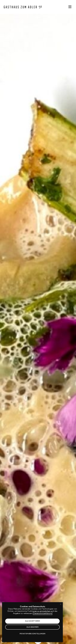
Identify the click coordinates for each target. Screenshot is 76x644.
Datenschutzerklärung (43, 613)
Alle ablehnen (32, 627)
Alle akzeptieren (32, 621)
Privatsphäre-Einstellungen (32, 634)
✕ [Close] (61, 604)
